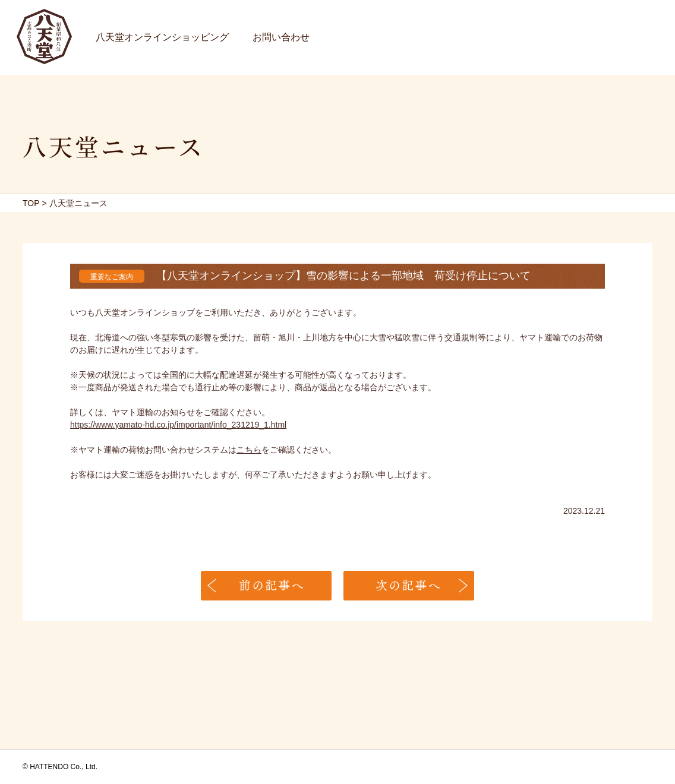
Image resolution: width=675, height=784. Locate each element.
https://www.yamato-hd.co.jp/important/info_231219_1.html (178, 425)
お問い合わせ (281, 37)
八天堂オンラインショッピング (162, 37)
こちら (249, 450)
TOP (31, 203)
